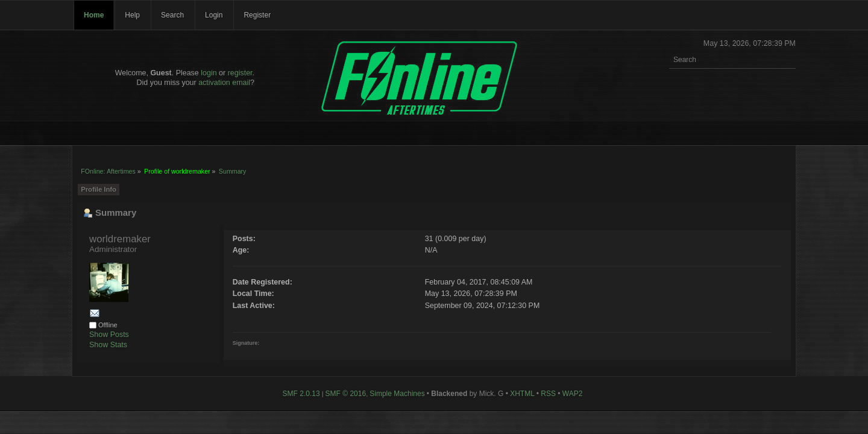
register (240, 73)
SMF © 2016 (346, 394)
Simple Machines (397, 394)
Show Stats (108, 345)
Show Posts (109, 335)
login (209, 73)
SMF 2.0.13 (301, 394)
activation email (224, 83)
